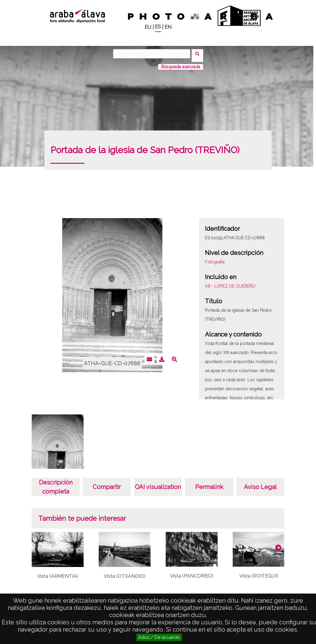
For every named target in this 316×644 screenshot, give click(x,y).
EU (148, 27)
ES (158, 27)
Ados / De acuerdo (159, 637)
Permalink (209, 483)
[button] (278, 544)
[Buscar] (154, 54)
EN (168, 27)
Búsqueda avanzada (181, 63)
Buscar (199, 53)
